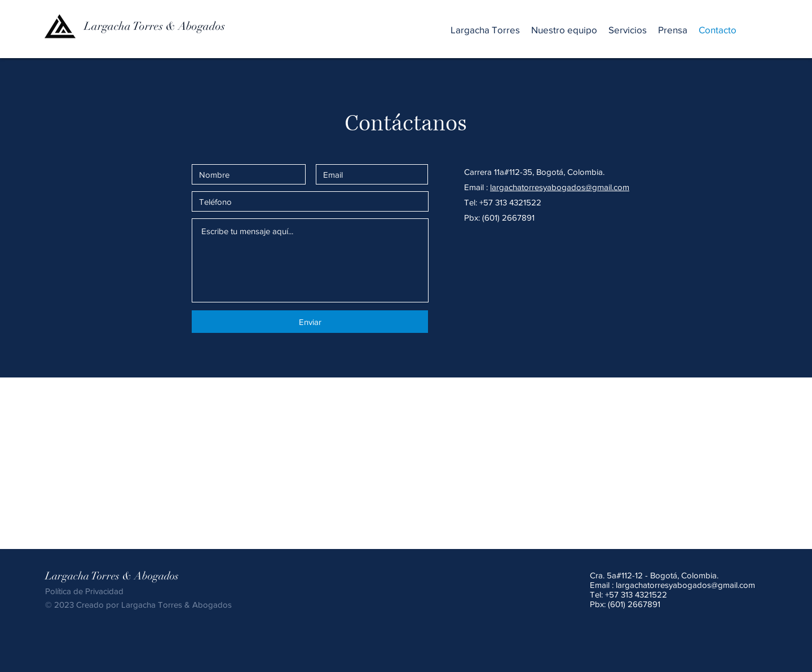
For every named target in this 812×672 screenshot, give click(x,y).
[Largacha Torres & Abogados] (175, 26)
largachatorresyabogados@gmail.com (685, 585)
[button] (628, 30)
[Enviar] (310, 322)
